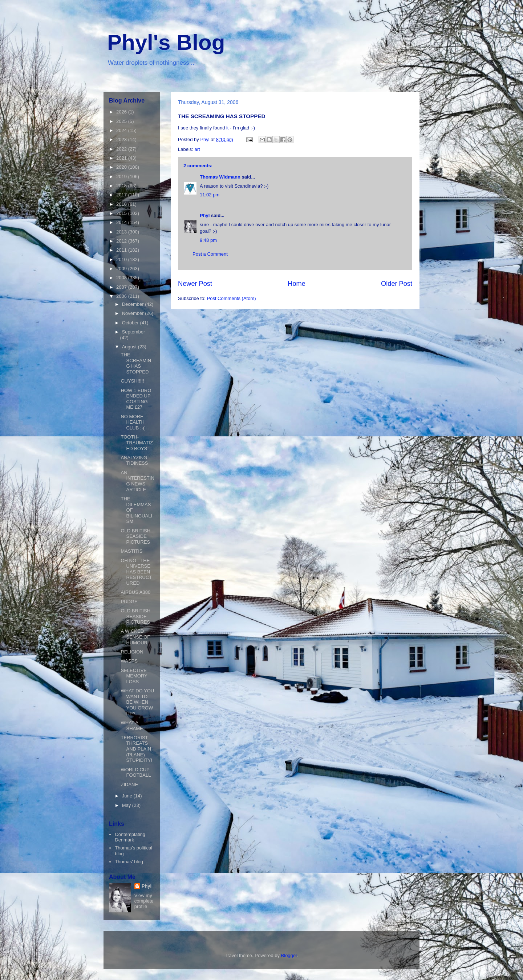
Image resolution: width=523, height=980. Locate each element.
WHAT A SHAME (132, 726)
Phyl (205, 215)
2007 (122, 287)
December (134, 304)
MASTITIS (131, 551)
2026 (122, 112)
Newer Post (195, 284)
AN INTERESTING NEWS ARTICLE (137, 481)
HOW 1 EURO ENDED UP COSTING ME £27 (136, 399)
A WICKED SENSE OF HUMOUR (135, 637)
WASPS (129, 661)
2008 (122, 278)
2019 (122, 177)
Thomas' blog (129, 862)
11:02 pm (210, 195)
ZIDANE (129, 785)
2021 (122, 158)
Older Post (397, 284)
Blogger (289, 955)
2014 (122, 222)
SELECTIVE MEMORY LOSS (134, 676)
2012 (122, 241)
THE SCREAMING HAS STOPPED (136, 363)
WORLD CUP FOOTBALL (136, 773)
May (127, 805)
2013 (122, 232)
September (134, 332)
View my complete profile (144, 901)
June (128, 796)
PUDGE (129, 602)
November (134, 313)
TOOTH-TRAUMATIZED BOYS (137, 443)
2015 (122, 213)
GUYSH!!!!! (132, 381)
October (131, 323)
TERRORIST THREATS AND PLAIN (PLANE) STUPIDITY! (136, 749)
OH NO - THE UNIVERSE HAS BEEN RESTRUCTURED (136, 572)
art (197, 149)
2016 (122, 204)
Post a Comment (210, 254)
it (228, 128)
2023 (122, 139)
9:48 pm (208, 240)
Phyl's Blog (166, 42)
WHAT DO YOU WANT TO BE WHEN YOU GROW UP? (137, 702)
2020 (122, 167)
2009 (122, 269)
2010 (122, 259)
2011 (122, 250)
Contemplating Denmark (130, 837)
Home (297, 284)
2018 (122, 186)
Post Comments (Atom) (232, 298)
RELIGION (132, 652)
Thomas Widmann (220, 177)
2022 (122, 149)
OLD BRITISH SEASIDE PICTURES (135, 536)
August (130, 347)
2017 (122, 195)
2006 (122, 296)
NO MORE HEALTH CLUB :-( (133, 422)
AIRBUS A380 (135, 592)
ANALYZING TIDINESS (134, 461)
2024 (122, 130)
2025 (122, 121)
